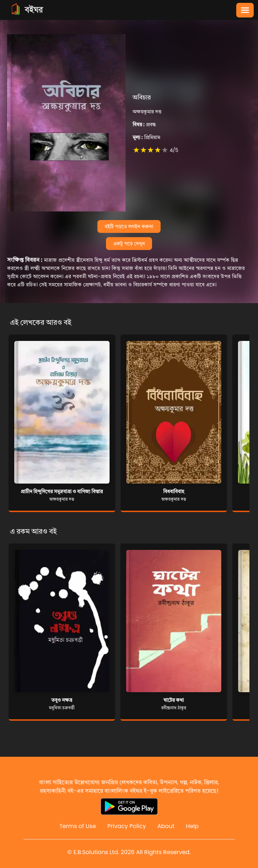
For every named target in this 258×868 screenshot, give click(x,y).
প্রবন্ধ (144, 124)
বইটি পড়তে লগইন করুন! (129, 226)
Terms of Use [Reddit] (78, 826)
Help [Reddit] (192, 826)
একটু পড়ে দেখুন (129, 244)
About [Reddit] (166, 826)
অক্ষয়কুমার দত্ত (147, 112)
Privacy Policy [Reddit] (127, 826)
